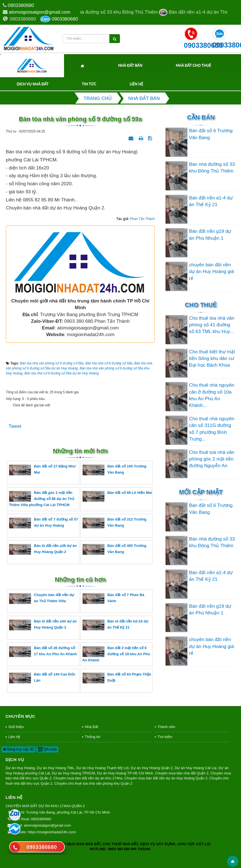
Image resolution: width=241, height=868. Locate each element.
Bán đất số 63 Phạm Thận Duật (117, 678)
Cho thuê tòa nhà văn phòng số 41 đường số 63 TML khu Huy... (212, 325)
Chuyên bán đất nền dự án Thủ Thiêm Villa (41, 598)
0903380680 (21, 5)
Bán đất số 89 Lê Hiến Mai (117, 496)
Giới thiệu (16, 727)
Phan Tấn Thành (142, 219)
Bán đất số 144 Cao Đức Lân (42, 678)
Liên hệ (137, 84)
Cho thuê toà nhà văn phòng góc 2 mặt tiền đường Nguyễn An (212, 459)
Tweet (15, 426)
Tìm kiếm (165, 737)
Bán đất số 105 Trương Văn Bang (114, 470)
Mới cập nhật (201, 492)
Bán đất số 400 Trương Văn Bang (114, 549)
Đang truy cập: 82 (18, 749)
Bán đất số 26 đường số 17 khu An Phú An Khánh (43, 651)
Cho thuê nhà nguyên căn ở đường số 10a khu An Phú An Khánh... (212, 395)
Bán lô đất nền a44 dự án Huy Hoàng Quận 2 (43, 625)
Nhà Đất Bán (130, 65)
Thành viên (166, 727)
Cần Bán (201, 117)
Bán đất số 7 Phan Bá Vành (113, 598)
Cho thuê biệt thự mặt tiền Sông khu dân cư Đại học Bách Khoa (212, 359)
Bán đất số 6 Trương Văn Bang (211, 134)
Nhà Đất (91, 727)
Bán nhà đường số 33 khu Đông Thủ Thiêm (212, 168)
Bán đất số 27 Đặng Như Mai (42, 470)
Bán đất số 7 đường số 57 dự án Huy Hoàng (43, 523)
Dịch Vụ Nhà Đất (33, 84)
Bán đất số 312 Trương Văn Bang (114, 523)
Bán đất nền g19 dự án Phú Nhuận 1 (210, 235)
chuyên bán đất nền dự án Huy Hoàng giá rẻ (211, 272)
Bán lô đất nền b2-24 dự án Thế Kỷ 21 (115, 625)
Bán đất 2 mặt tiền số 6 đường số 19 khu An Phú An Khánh (116, 654)
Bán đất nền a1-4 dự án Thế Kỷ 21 (211, 201)
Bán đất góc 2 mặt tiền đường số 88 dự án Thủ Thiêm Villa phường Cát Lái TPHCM (42, 499)
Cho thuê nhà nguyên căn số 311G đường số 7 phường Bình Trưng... (212, 429)
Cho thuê (201, 305)
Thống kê (93, 737)
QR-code (47, 749)
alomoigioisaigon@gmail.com (40, 12)
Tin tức (89, 84)
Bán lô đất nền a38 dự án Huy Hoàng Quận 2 (43, 549)
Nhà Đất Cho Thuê (194, 65)
